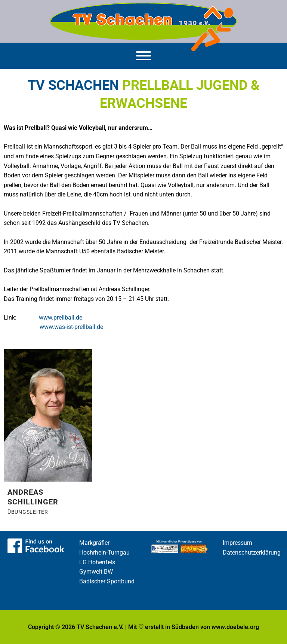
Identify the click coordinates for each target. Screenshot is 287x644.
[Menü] (143, 56)
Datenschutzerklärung (252, 553)
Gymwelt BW (96, 572)
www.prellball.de (61, 318)
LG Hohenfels (97, 562)
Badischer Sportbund (107, 582)
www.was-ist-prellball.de (71, 327)
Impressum (237, 543)
